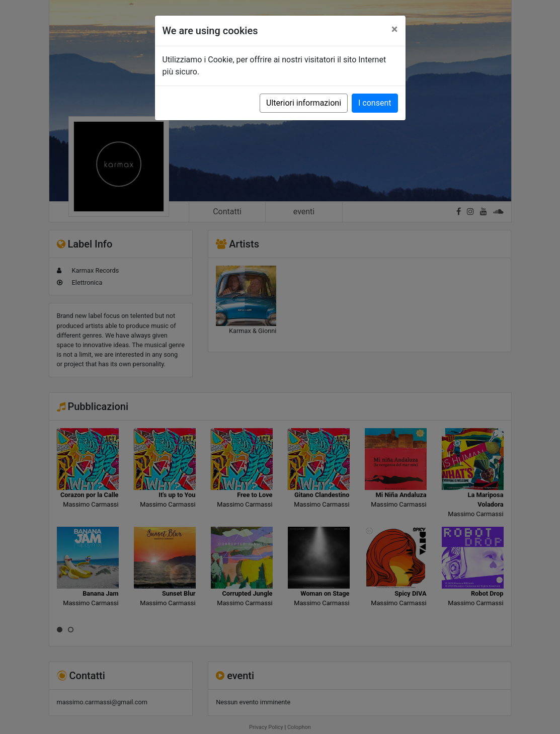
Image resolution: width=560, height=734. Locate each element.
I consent (375, 103)
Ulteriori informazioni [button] (304, 103)
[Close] (395, 29)
